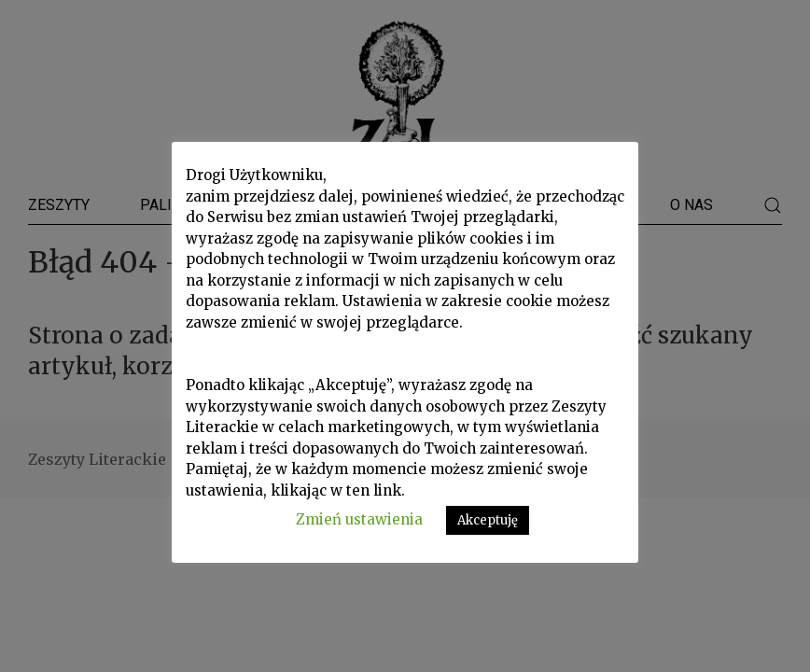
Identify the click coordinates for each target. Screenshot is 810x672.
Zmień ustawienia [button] (359, 519)
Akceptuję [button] (488, 520)
